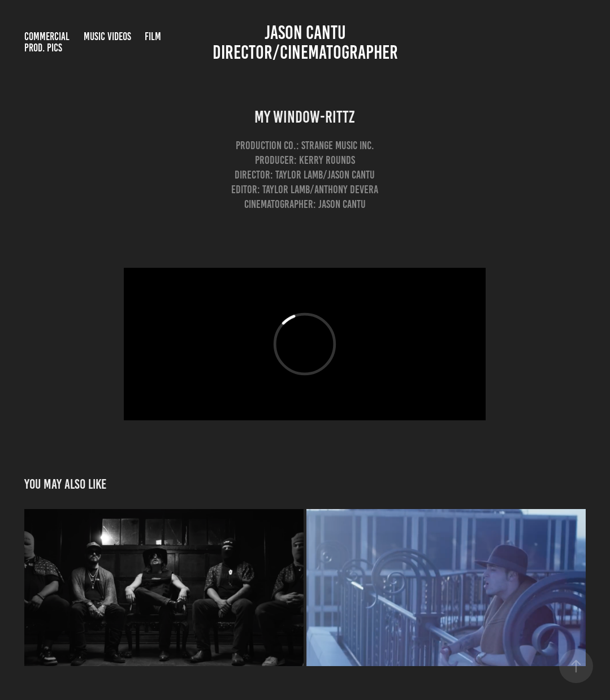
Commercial (47, 36)
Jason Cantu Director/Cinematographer (305, 42)
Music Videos (107, 36)
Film (153, 36)
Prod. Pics (43, 48)
